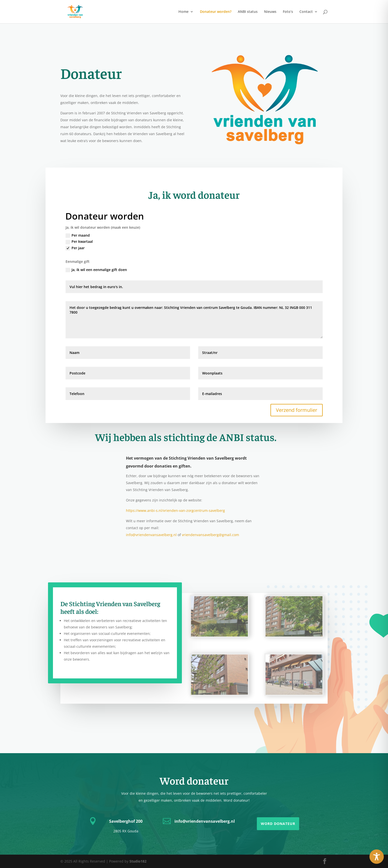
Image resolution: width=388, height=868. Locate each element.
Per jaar (75, 248)
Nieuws (270, 12)
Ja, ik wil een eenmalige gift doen (96, 270)
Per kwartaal (79, 242)
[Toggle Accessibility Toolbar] (377, 857)
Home (183, 12)
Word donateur (278, 824)
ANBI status (248, 12)
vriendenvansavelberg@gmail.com (210, 535)
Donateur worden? (216, 12)
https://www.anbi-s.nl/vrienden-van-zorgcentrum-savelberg (175, 510)
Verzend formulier (297, 410)
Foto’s (288, 12)
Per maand (78, 235)
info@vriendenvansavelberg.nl (151, 535)
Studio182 (138, 861)
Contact (306, 12)
